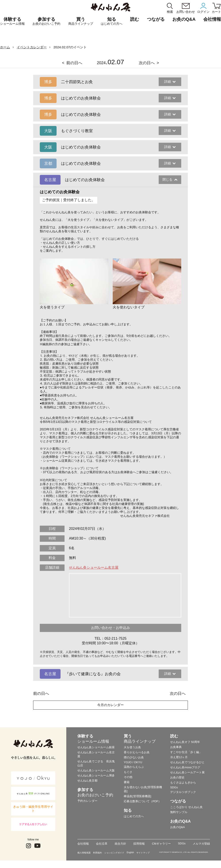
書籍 (127, 782)
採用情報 (139, 844)
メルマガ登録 (201, 844)
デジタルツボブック (183, 792)
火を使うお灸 (132, 747)
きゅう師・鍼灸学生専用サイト (33, 809)
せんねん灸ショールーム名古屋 (94, 567)
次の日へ (147, 63)
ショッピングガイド (114, 853)
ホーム (5, 47)
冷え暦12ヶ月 (179, 757)
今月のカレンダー (110, 705)
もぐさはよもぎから (183, 783)
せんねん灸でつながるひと (187, 762)
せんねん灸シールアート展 (187, 772)
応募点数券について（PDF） (142, 801)
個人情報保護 (84, 853)
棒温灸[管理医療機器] (137, 796)
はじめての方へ (134, 816)
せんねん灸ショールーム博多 (96, 775)
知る (112, 21)
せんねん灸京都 (87, 781)
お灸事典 (176, 747)
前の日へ (74, 63)
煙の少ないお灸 (134, 757)
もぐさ (128, 772)
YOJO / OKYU (133, 762)
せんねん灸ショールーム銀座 (96, 747)
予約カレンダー (87, 801)
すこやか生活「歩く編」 (186, 752)
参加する (46, 21)
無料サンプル (179, 812)
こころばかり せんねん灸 (186, 807)
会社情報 (83, 844)
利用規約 (97, 853)
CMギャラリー (161, 844)
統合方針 (120, 844)
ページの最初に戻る (211, 858)
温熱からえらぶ (134, 767)
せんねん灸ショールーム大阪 (96, 770)
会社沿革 (102, 844)
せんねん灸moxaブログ (185, 767)
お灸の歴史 (177, 777)
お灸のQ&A (184, 19)
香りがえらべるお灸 (137, 752)
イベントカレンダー (32, 47)
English (130, 852)
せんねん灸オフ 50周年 (185, 742)
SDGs (174, 787)
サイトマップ (143, 853)
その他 (128, 777)
